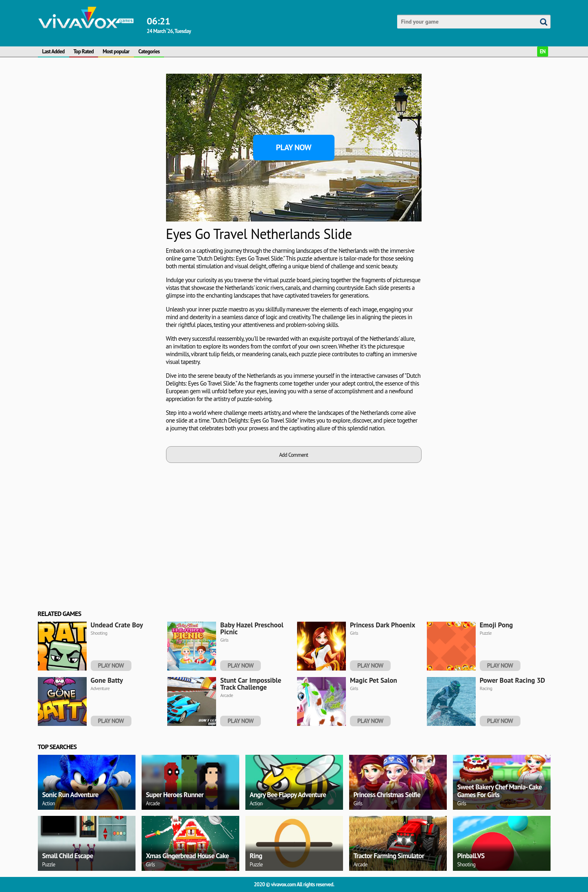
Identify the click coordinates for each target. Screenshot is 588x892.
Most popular (116, 52)
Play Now (294, 147)
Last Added (54, 52)
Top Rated (84, 52)
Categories (149, 52)
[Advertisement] (99, 125)
